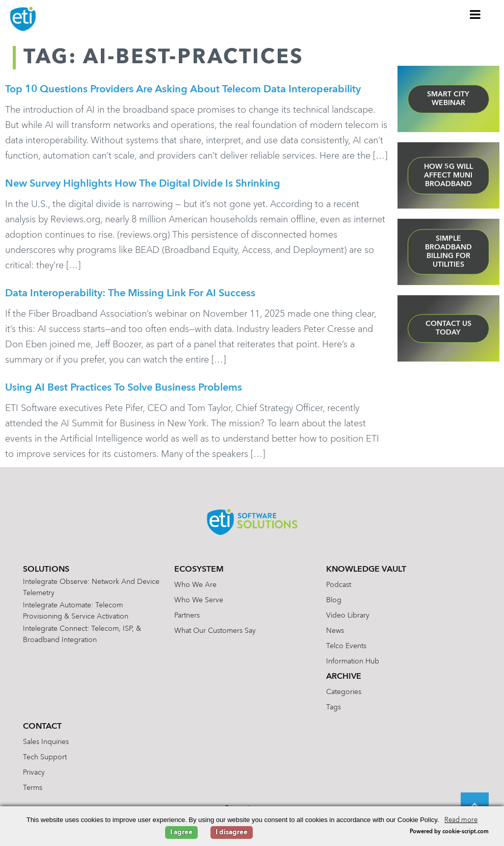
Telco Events (346, 646)
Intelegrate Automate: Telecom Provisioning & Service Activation (76, 611)
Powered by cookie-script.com (449, 832)
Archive (344, 677)
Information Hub (353, 661)
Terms (33, 788)
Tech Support (45, 757)
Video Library (348, 616)
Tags (334, 707)
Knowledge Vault (366, 570)
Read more (461, 820)
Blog (334, 600)
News (335, 631)
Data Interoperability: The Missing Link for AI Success (130, 294)
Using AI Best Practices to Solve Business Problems (124, 388)
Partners (187, 616)
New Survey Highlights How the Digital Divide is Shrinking (143, 184)
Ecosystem (199, 570)
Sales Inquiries (46, 742)
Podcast (339, 585)
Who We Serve (199, 600)
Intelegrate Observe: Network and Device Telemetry (91, 587)
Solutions (46, 570)
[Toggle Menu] (475, 14)
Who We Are (195, 585)
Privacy (34, 773)
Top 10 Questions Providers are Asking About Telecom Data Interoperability (183, 90)
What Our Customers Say (215, 631)
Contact (42, 727)
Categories (344, 692)
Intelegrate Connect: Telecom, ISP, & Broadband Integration (82, 634)
